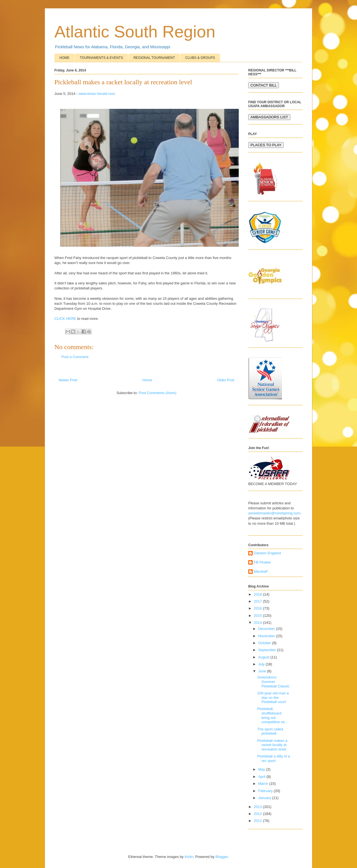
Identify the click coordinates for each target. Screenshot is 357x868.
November (267, 636)
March (264, 784)
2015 (258, 616)
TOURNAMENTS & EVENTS (101, 58)
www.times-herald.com (97, 94)
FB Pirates (262, 562)
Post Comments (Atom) (157, 393)
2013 (258, 807)
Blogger (221, 857)
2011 (258, 821)
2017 (258, 601)
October (265, 643)
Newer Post (68, 380)
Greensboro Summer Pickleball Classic (273, 682)
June (263, 671)
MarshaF (261, 571)
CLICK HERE (65, 319)
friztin (189, 857)
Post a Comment (75, 357)
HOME (64, 58)
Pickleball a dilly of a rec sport (273, 758)
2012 (258, 814)
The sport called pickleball (270, 731)
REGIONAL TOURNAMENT (154, 58)
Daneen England (267, 553)
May (262, 769)
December (267, 629)
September (268, 650)
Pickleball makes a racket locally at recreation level (272, 745)
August (264, 657)
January (265, 798)
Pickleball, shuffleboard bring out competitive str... (272, 715)
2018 (258, 594)
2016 (258, 608)
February (266, 791)
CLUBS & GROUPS (200, 58)
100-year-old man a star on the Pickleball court (273, 697)
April (262, 777)
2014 (258, 623)
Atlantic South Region (135, 32)
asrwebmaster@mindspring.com (274, 513)
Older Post (226, 380)
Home (147, 380)
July (262, 664)
